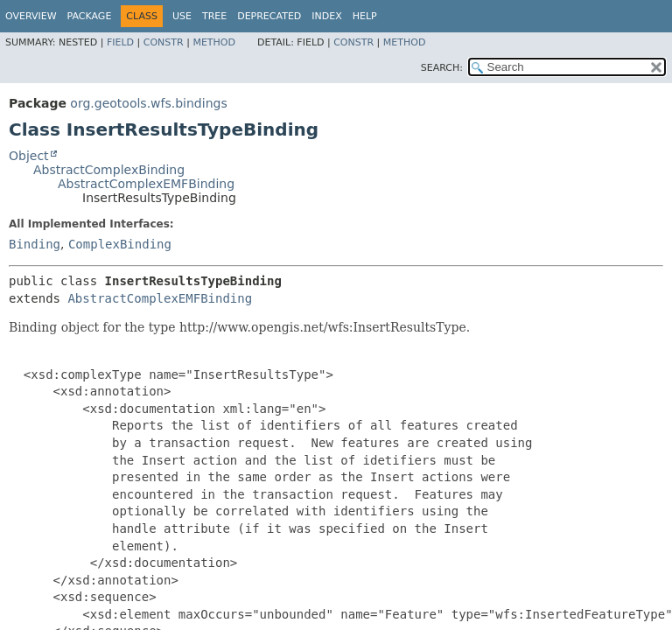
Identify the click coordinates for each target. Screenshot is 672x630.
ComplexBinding (120, 244)
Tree (214, 16)
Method (214, 42)
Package (90, 16)
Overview (31, 16)
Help (365, 16)
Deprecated (269, 16)
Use (182, 16)
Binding (35, 244)
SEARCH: (442, 68)
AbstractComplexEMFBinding (146, 184)
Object (29, 156)
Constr (164, 42)
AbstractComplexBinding (109, 170)
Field (120, 42)
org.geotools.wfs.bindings (148, 103)
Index (326, 16)
